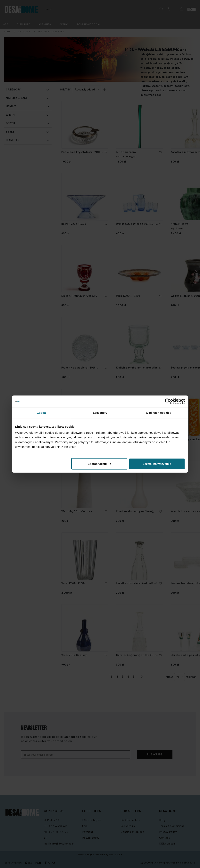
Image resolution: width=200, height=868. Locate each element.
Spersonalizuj (100, 464)
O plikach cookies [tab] (158, 412)
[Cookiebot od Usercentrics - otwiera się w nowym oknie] (168, 401)
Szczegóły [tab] (100, 412)
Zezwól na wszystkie (157, 464)
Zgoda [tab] (41, 412)
